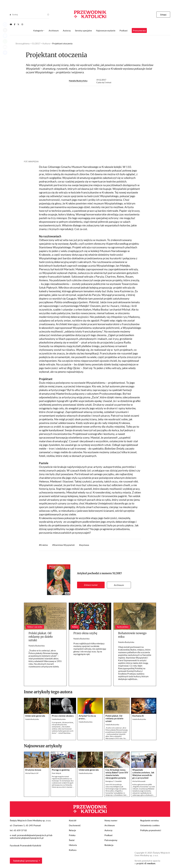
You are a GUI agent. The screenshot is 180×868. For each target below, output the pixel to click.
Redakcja (109, 845)
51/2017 (117, 573)
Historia (73, 845)
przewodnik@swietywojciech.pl (33, 835)
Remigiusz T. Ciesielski (114, 781)
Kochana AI (138, 716)
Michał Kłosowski (139, 781)
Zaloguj (163, 15)
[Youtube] (11, 24)
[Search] (10, 15)
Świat (72, 840)
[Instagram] (22, 24)
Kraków (44, 545)
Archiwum (119, 585)
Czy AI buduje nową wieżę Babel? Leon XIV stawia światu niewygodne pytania (117, 774)
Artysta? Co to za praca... (87, 717)
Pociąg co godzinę (61, 770)
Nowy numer (111, 820)
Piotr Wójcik (56, 773)
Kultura (46, 43)
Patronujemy (111, 840)
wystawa (85, 545)
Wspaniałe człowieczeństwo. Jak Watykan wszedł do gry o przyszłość (143, 774)
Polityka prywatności (151, 830)
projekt (146, 863)
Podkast (124, 30)
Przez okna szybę (85, 633)
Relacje (72, 830)
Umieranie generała (35, 716)
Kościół (73, 820)
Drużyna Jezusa (33, 770)
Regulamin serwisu (149, 820)
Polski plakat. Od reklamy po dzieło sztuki (41, 637)
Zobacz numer (91, 585)
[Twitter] (18, 24)
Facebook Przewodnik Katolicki (26, 845)
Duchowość (75, 825)
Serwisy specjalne (83, 30)
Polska (72, 835)
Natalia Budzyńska (78, 81)
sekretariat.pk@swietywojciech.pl (27, 838)
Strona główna (22, 43)
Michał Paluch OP (32, 773)
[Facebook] (15, 24)
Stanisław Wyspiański (64, 545)
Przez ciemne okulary (63, 716)
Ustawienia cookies (150, 825)
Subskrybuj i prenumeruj (25, 861)
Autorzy (67, 30)
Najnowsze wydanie (106, 30)
